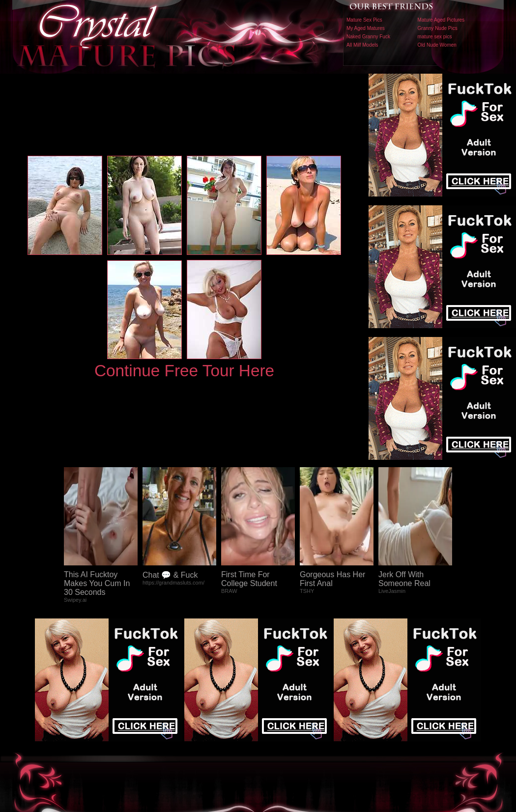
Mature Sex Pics (364, 20)
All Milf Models (362, 45)
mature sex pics (435, 37)
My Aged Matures (366, 28)
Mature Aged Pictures (441, 20)
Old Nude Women (437, 45)
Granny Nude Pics (438, 28)
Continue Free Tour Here (184, 371)
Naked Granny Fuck (368, 37)
